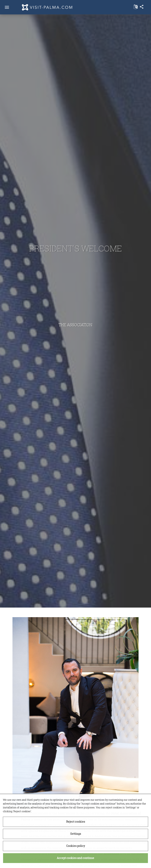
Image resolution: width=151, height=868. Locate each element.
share (142, 7)
